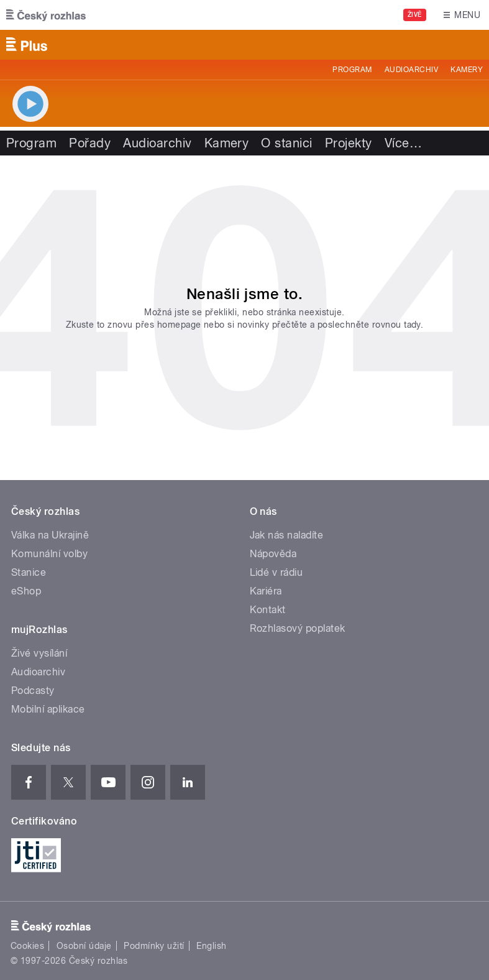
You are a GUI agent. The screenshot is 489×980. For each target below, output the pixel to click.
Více (403, 143)
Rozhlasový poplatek (298, 628)
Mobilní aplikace (48, 709)
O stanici (286, 143)
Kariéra (266, 591)
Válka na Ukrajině (50, 535)
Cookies (27, 946)
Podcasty (33, 691)
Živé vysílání (39, 653)
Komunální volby (49, 554)
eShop (26, 591)
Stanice (29, 572)
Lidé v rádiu (276, 572)
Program (352, 70)
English (211, 946)
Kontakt (268, 610)
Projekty (349, 143)
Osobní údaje (84, 946)
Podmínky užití (154, 946)
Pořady (90, 143)
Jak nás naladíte (287, 535)
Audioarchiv (411, 70)
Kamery (467, 70)
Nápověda (273, 554)
